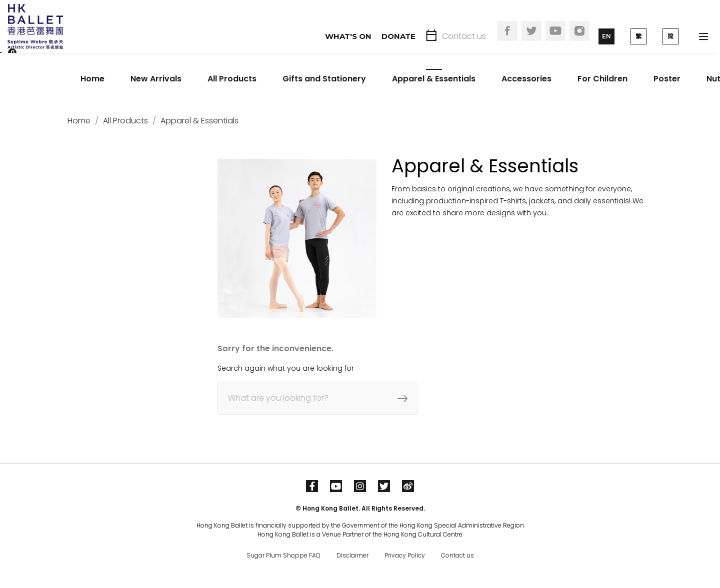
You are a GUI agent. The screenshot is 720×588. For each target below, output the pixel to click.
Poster (667, 79)
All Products (232, 79)
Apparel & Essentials (434, 79)
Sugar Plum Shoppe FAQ (283, 555)
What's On (348, 36)
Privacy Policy (405, 555)
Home (92, 79)
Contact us (464, 36)
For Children (602, 79)
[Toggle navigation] (703, 36)
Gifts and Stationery (324, 79)
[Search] (317, 398)
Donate (398, 36)
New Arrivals (156, 79)
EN (606, 36)
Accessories (526, 79)
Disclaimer (352, 555)
